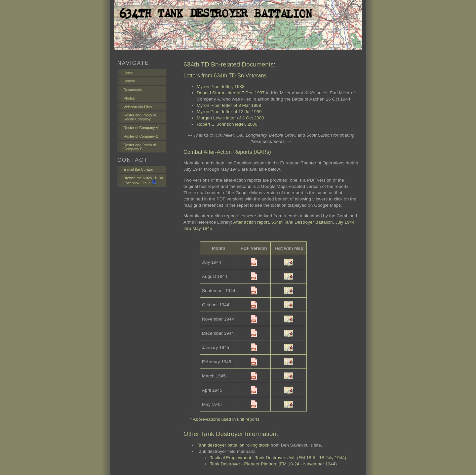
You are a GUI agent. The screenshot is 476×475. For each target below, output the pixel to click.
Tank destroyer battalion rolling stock (233, 445)
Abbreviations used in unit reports (226, 419)
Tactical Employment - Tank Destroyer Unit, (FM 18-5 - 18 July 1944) (278, 458)
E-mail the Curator (138, 169)
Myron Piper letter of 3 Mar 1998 (229, 105)
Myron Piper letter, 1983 (220, 86)
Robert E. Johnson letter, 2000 (227, 124)
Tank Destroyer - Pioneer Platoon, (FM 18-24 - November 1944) (273, 464)
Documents (133, 90)
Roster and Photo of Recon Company (140, 117)
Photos (129, 98)
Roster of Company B (141, 136)
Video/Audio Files (138, 107)
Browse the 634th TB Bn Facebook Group (143, 180)
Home (128, 73)
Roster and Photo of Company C (140, 147)
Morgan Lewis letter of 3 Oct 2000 (230, 118)
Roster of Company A (141, 128)
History (129, 81)
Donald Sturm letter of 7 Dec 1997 (231, 93)
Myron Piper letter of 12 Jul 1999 (229, 112)
